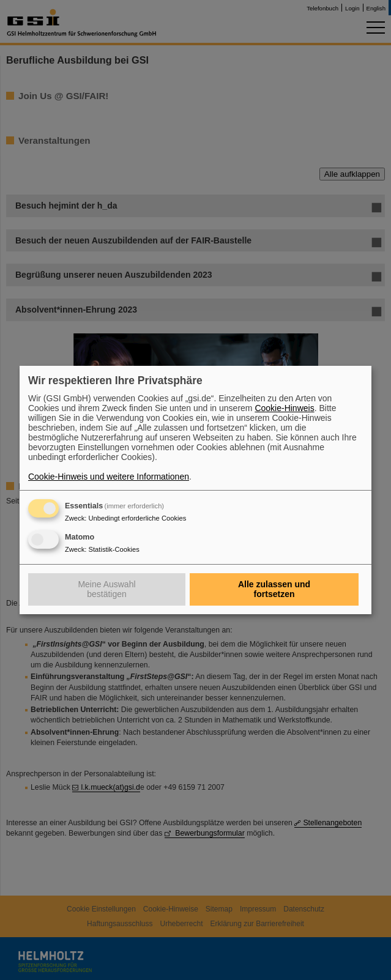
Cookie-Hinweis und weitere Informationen (109, 477)
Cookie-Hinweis (284, 408)
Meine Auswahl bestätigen (106, 589)
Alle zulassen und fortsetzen (274, 589)
